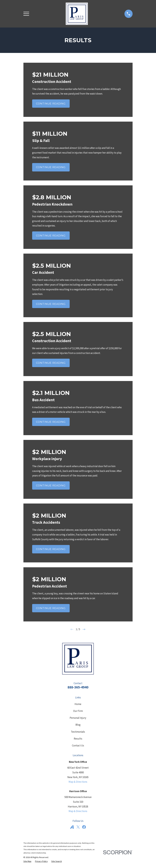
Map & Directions (78, 782)
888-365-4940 (78, 687)
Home (78, 704)
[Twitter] (78, 827)
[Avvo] (72, 827)
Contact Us (78, 745)
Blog (78, 725)
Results (78, 739)
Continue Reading (51, 104)
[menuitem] (27, 861)
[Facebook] (84, 827)
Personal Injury (78, 718)
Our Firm (78, 711)
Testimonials (78, 732)
